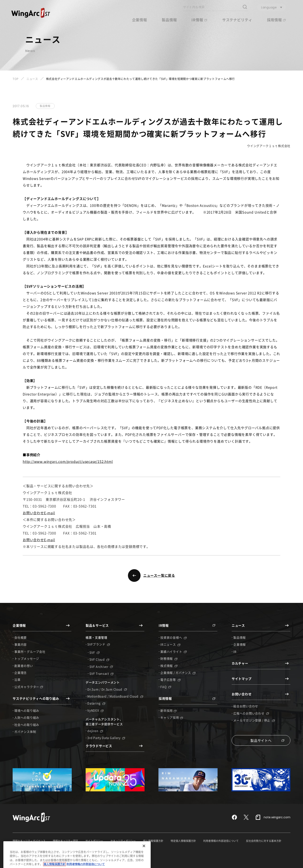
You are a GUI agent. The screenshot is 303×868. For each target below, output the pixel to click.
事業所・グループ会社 (30, 652)
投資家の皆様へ (173, 637)
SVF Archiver (101, 666)
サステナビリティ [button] (237, 20)
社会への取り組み (27, 725)
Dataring (96, 703)
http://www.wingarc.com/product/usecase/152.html (68, 461)
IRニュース (170, 644)
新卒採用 (168, 710)
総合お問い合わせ (246, 706)
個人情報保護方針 (153, 841)
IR (235, 652)
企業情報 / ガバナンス (178, 673)
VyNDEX (95, 710)
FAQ (166, 687)
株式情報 (169, 666)
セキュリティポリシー (123, 841)
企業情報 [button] (140, 20)
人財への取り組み (27, 717)
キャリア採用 (171, 717)
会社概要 (21, 637)
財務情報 (169, 658)
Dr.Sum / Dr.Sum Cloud (107, 689)
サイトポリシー (94, 841)
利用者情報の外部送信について (221, 841)
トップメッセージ (27, 658)
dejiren (95, 731)
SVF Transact (101, 673)
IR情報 (199, 20)
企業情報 (240, 644)
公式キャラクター (29, 687)
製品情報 (169, 20)
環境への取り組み (27, 710)
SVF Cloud (99, 659)
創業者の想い (24, 666)
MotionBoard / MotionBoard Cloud (115, 696)
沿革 (17, 680)
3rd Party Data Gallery (106, 738)
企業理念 (21, 673)
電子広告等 (170, 680)
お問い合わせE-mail (39, 513)
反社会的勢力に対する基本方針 (264, 841)
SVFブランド (99, 644)
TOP (16, 79)
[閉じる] (144, 859)
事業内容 (21, 644)
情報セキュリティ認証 (65, 841)
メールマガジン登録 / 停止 (254, 720)
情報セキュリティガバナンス (29, 841)
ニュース (32, 79)
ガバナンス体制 (25, 732)
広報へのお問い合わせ (251, 713)
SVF (94, 652)
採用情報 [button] (276, 20)
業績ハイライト (173, 652)
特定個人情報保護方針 (183, 841)
